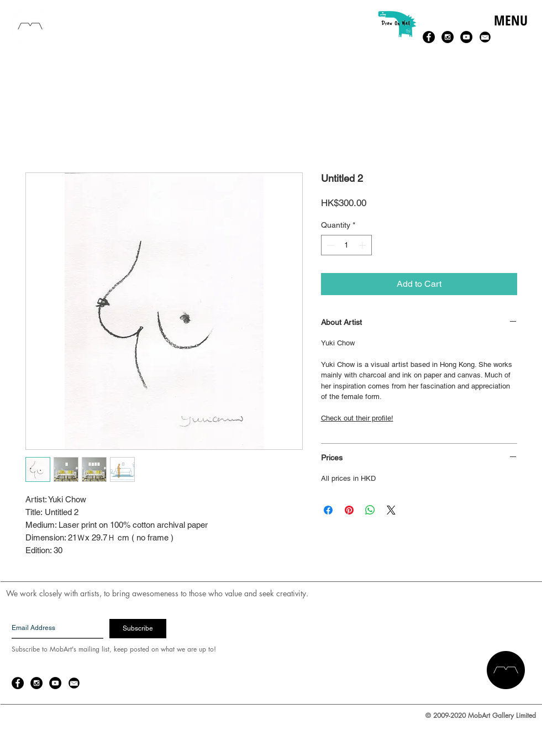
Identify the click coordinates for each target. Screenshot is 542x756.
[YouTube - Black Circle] (466, 37)
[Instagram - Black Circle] (448, 37)
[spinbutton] (346, 245)
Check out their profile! (357, 418)
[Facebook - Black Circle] (429, 37)
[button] (510, 32)
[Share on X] (391, 510)
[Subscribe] (138, 629)
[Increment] (363, 245)
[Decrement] (330, 245)
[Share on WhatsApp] (370, 510)
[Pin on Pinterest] (349, 510)
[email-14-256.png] (485, 37)
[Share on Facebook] (328, 510)
